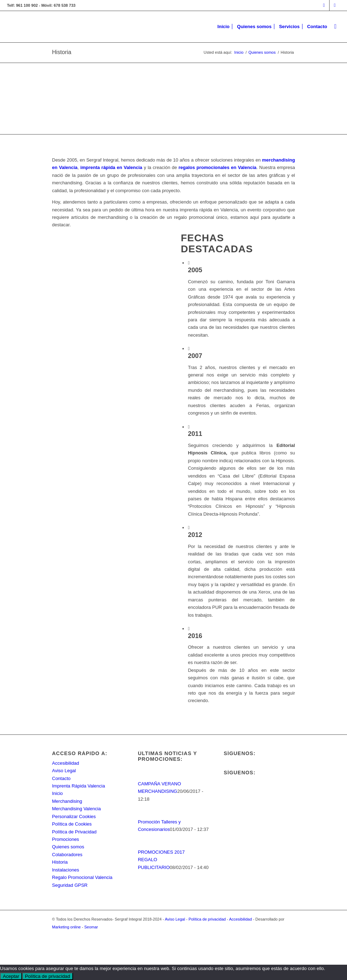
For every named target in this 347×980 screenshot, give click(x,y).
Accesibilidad (66, 763)
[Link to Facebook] (324, 5)
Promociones (66, 839)
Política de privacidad (207, 919)
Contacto (61, 778)
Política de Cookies (72, 824)
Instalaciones (66, 870)
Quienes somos (68, 847)
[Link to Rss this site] (335, 5)
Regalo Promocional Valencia (82, 877)
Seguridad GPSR (70, 885)
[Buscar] (335, 27)
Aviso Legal (64, 771)
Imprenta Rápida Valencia (79, 786)
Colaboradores (67, 855)
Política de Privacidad (74, 832)
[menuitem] (223, 27)
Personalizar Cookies (74, 816)
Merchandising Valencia (76, 809)
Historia (62, 52)
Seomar (91, 927)
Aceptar (11, 976)
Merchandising (67, 801)
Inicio (57, 793)
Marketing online (66, 927)
